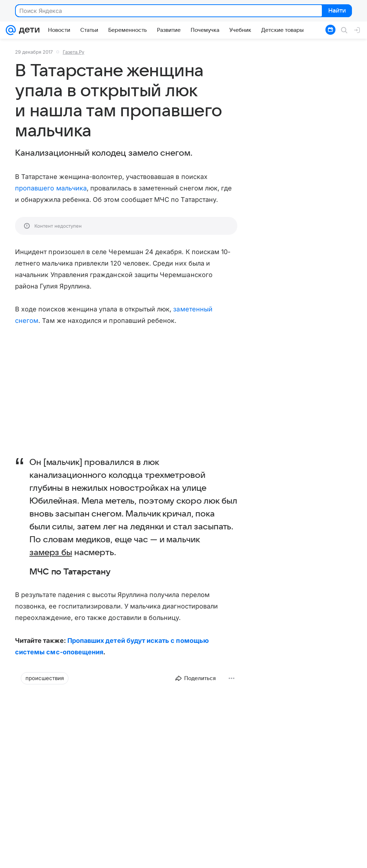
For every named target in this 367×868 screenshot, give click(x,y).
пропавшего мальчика (51, 188)
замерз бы (51, 553)
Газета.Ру (73, 52)
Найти (336, 11)
